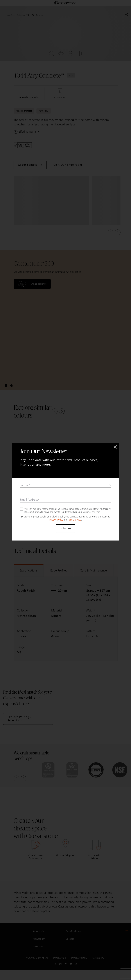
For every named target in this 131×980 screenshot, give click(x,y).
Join (65, 528)
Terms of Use (75, 520)
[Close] (115, 447)
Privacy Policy (56, 520)
